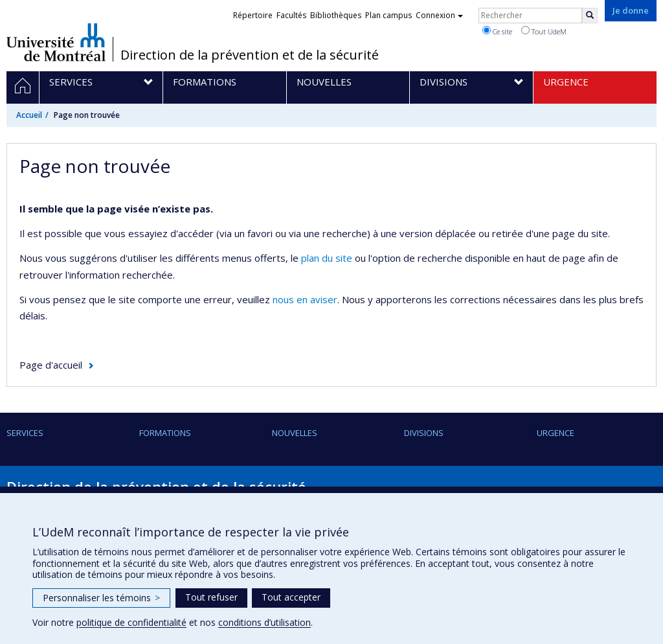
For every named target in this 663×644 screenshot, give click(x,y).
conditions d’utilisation (264, 622)
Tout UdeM (544, 31)
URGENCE (556, 433)
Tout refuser (211, 597)
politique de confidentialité (131, 622)
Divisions (424, 433)
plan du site (327, 258)
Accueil (29, 115)
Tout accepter (291, 597)
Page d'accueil (51, 365)
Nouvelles (295, 433)
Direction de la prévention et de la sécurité (250, 55)
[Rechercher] (590, 16)
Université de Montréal (56, 42)
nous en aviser (305, 299)
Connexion (439, 15)
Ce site (497, 31)
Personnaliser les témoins (101, 598)
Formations (165, 433)
